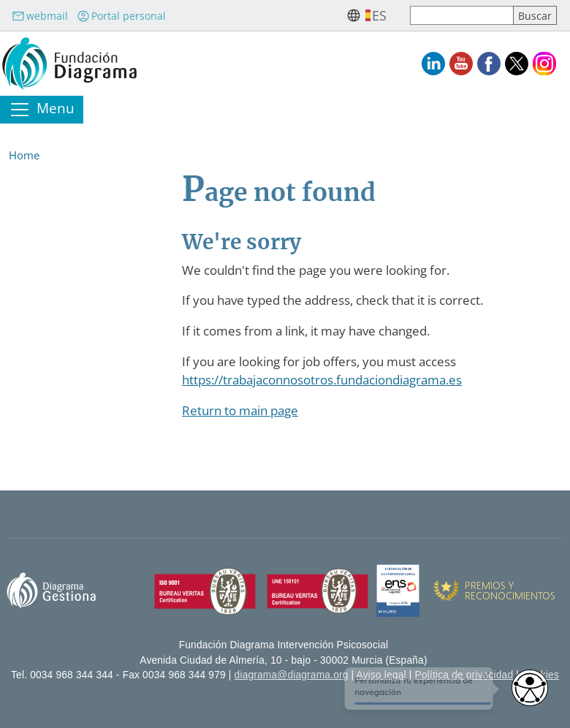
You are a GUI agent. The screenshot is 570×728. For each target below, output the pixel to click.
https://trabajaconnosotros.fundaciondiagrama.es (322, 380)
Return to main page (240, 410)
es (379, 15)
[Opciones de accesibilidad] (530, 688)
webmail (40, 16)
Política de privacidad (464, 675)
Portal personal (121, 16)
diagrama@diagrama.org (292, 675)
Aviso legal (381, 675)
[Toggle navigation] (42, 110)
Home (24, 155)
